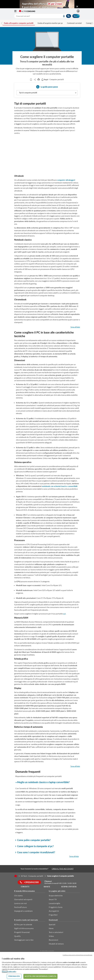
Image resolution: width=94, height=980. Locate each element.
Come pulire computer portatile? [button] (33, 840)
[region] (47, 966)
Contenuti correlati (74, 23)
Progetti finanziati (22, 932)
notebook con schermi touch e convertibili (60, 486)
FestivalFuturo (21, 907)
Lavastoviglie (55, 903)
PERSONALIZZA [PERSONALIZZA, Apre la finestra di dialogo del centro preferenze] (14, 976)
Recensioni (54, 940)
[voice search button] (63, 16)
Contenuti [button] (53, 920)
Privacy (4, 972)
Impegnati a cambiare (23, 911)
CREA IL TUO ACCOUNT (63, 869)
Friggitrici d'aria (56, 907)
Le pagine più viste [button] (57, 891)
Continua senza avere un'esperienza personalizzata (77, 955)
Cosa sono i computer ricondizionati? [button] (35, 852)
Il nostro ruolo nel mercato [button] (26, 920)
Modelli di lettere (56, 944)
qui (64, 614)
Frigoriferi (53, 915)
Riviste (47, 887)
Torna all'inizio (75, 327)
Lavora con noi (20, 903)
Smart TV (53, 899)
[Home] (16, 876)
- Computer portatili (53, 79)
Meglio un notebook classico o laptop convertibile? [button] (42, 782)
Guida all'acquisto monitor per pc (50, 23)
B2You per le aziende (23, 924)
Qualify (17, 936)
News (51, 928)
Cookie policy (12, 972)
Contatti (25, 887)
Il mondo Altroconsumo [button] (25, 891)
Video (51, 936)
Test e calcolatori (56, 932)
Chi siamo (18, 895)
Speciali (52, 924)
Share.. (35, 80)
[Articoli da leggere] (31, 80)
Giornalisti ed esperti (23, 899)
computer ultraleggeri (66, 180)
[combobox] (43, 16)
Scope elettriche (56, 895)
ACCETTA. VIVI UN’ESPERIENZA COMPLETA (40, 976)
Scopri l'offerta (69, 887)
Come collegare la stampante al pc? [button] (35, 846)
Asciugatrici (54, 911)
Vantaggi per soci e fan (24, 940)
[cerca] (36, 16)
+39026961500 (29, 882)
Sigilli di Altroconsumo (24, 928)
